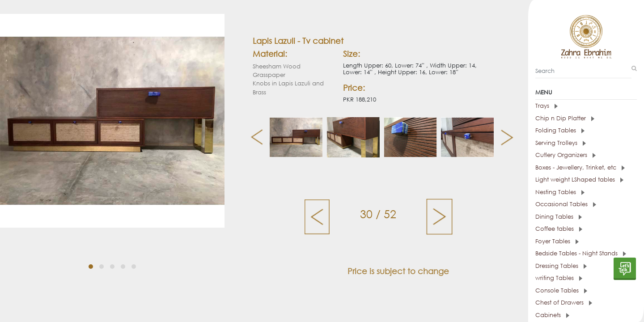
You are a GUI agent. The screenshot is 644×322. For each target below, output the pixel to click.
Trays (547, 106)
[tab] (586, 106)
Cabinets (552, 315)
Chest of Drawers (564, 303)
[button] (91, 267)
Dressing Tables (561, 266)
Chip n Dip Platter (565, 118)
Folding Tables (560, 130)
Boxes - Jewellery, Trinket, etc (580, 167)
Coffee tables (559, 229)
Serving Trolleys (561, 143)
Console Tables (561, 290)
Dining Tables (559, 217)
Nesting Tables (560, 192)
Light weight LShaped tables (579, 180)
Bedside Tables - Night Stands (581, 253)
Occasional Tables (566, 204)
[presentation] (253, 137)
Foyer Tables (557, 241)
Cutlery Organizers (566, 155)
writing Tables (559, 278)
